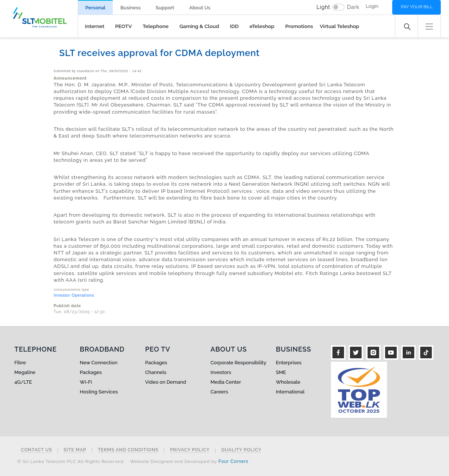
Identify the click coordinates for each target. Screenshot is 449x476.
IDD (234, 26)
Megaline (25, 372)
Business (130, 8)
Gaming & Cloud (199, 26)
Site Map (75, 450)
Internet (95, 26)
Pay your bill (417, 7)
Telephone (156, 26)
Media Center (226, 382)
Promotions (299, 26)
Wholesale (288, 382)
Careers (219, 392)
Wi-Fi (86, 382)
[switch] (338, 7)
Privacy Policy (190, 450)
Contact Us (36, 450)
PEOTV (123, 26)
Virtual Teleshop (339, 26)
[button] (429, 26)
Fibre (20, 363)
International (290, 392)
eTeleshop (262, 26)
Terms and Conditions (128, 450)
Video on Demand (166, 382)
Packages (91, 372)
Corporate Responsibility (239, 363)
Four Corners (233, 461)
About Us (200, 8)
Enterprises (289, 363)
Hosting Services (99, 392)
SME (281, 372)
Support (165, 8)
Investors (221, 372)
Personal (96, 8)
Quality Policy (241, 450)
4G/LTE (23, 382)
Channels (156, 372)
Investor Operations (74, 295)
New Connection (99, 363)
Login (372, 6)
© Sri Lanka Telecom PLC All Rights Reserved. (71, 461)
